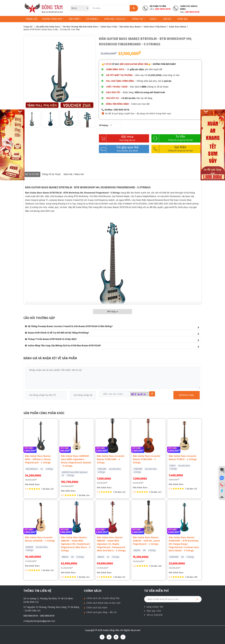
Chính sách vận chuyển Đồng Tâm (102, 598)
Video (154, 19)
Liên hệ (168, 19)
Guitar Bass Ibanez (178, 27)
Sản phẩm (74, 19)
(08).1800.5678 (31, 616)
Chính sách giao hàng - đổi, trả (100, 612)
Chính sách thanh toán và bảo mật (102, 603)
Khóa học (183, 19)
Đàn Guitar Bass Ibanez (130, 27)
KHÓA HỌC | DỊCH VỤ (116, 19)
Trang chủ (31, 19)
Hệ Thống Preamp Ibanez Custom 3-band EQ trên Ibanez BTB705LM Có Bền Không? (70, 326)
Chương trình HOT (53, 19)
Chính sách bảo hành (96, 608)
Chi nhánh (93, 19)
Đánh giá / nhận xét (74, 174)
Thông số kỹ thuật (51, 174)
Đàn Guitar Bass (52, 27)
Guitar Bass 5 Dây (109, 27)
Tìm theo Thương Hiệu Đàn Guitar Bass (80, 27)
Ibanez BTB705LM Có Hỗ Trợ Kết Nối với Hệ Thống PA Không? (58, 333)
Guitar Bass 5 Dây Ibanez (155, 27)
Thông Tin (138, 19)
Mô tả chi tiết (32, 174)
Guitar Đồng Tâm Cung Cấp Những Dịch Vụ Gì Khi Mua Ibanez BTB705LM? (64, 346)
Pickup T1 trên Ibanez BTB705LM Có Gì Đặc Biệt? (52, 339)
